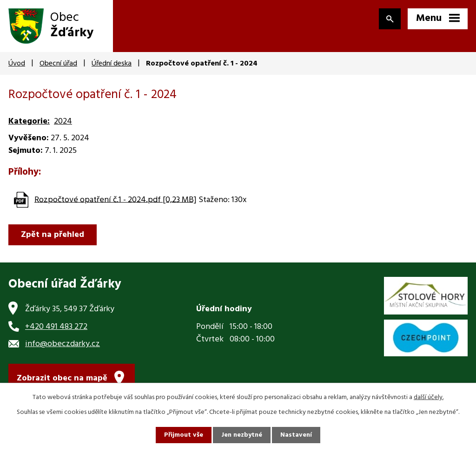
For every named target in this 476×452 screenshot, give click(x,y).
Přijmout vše (184, 435)
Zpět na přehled (53, 235)
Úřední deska (112, 64)
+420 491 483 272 (56, 327)
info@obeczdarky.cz (63, 344)
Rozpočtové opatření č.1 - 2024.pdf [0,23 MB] (116, 200)
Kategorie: (29, 121)
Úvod (17, 64)
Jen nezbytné (242, 435)
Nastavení (296, 435)
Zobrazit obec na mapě (62, 378)
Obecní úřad (58, 64)
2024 (63, 121)
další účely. (429, 397)
